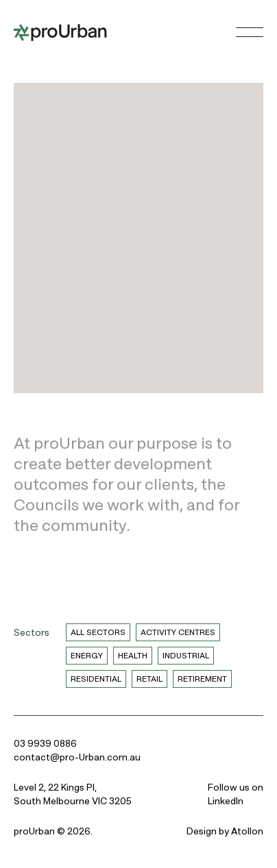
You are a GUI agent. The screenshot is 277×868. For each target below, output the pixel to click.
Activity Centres (178, 632)
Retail (149, 679)
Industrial (186, 656)
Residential (96, 679)
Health (133, 656)
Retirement (202, 679)
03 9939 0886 (45, 743)
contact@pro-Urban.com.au (77, 757)
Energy (87, 656)
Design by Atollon (225, 831)
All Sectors (98, 632)
